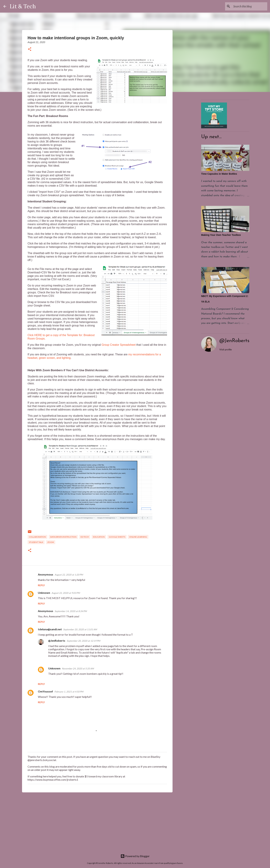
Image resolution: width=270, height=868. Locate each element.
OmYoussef (45, 691)
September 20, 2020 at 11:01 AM (80, 629)
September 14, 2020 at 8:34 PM (71, 611)
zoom (51, 542)
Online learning (138, 537)
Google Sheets (117, 537)
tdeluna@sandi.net (50, 629)
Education (99, 537)
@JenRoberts (57, 641)
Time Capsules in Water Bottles (219, 174)
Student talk (36, 542)
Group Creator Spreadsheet (119, 345)
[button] (30, 49)
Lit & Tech (23, 6)
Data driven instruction (63, 537)
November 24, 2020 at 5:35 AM (78, 669)
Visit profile (226, 349)
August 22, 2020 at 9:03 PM (66, 593)
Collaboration (37, 537)
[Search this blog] (249, 6)
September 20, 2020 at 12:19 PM (83, 641)
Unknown (44, 593)
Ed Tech (85, 537)
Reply (41, 585)
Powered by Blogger (135, 856)
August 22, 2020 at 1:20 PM (69, 575)
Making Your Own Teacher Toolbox (221, 235)
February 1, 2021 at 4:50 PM (69, 692)
